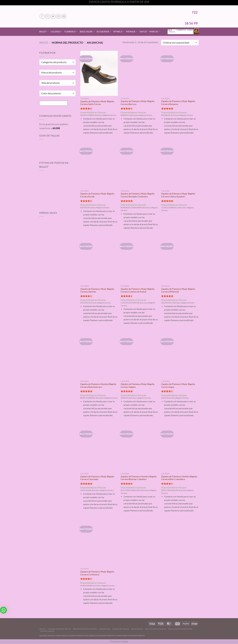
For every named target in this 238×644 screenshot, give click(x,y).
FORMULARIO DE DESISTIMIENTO (130, 636)
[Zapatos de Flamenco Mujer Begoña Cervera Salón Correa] (99, 73)
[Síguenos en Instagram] (48, 16)
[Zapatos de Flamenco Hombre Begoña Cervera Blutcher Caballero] (139, 449)
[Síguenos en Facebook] (42, 16)
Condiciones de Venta (59, 629)
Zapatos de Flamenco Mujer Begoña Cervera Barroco (138, 103)
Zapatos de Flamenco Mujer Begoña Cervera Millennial (178, 290)
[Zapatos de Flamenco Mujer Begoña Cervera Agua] (180, 356)
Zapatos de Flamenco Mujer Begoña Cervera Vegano (138, 385)
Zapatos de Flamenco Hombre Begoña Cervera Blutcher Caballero (139, 478)
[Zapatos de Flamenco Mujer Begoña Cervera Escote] (99, 166)
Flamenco (71, 32)
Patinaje (132, 32)
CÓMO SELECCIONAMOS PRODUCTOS (72, 636)
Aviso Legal (137, 629)
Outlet (144, 32)
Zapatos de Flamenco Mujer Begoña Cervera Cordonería (97, 573)
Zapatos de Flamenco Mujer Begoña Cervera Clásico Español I (178, 195)
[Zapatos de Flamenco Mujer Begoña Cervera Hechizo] (99, 261)
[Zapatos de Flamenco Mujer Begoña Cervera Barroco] (139, 73)
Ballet (44, 32)
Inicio (44, 43)
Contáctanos (47, 631)
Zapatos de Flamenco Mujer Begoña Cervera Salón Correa (97, 103)
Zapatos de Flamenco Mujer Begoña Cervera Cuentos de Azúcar (138, 290)
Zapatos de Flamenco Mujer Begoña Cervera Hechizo (97, 290)
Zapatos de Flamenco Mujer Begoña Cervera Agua (178, 385)
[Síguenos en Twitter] (53, 16)
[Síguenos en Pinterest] (64, 16)
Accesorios (104, 32)
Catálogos (105, 629)
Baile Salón (87, 32)
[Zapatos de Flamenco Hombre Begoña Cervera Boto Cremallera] (180, 449)
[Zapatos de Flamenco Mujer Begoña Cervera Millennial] (180, 261)
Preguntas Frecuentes (85, 629)
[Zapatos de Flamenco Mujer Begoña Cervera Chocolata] (99, 449)
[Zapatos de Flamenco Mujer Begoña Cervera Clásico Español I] (180, 166)
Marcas (155, 32)
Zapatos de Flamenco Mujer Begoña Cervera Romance (178, 103)
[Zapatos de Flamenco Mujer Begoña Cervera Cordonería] (99, 544)
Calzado (57, 32)
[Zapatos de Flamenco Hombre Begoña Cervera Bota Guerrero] (99, 356)
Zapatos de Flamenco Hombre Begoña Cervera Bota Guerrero (98, 385)
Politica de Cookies (156, 629)
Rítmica (119, 32)
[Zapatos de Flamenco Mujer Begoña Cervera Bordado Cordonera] (139, 166)
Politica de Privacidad (180, 629)
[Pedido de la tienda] (180, 43)
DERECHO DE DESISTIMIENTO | (103, 636)
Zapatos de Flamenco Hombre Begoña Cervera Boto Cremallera (179, 478)
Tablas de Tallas (121, 629)
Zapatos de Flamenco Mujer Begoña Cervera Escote (97, 195)
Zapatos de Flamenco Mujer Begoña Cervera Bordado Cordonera (138, 195)
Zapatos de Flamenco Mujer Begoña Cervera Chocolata (97, 478)
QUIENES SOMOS (47, 636)
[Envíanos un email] (59, 16)
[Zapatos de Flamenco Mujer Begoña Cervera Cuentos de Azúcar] (139, 261)
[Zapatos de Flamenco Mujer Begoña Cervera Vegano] (139, 356)
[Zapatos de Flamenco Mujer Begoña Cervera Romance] (180, 73)
